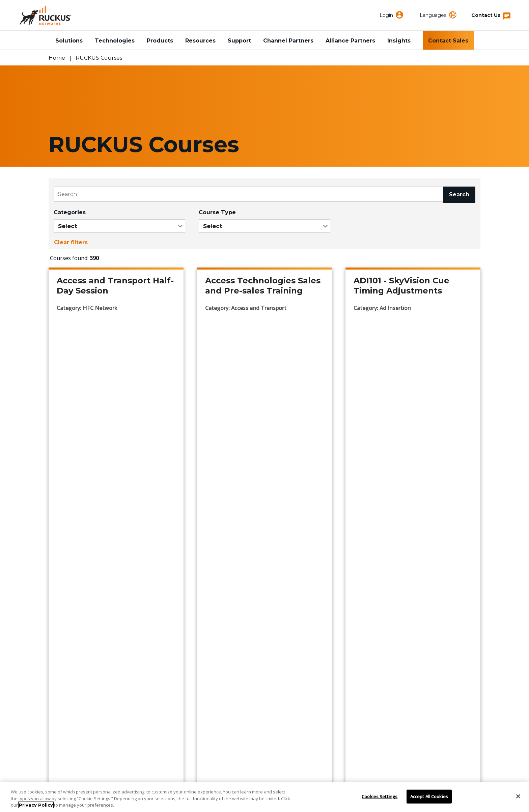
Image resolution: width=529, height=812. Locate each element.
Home (57, 58)
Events (207, 647)
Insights (399, 41)
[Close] (518, 796)
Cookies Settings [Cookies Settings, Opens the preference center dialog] (380, 796)
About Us (210, 627)
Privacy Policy (36, 805)
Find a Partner (69, 647)
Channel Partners (288, 41)
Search (459, 194)
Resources (200, 41)
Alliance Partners (350, 41)
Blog (204, 666)
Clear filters (71, 242)
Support (239, 41)
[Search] (248, 194)
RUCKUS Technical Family (383, 627)
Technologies (115, 41)
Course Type (217, 212)
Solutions (69, 41)
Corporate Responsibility (233, 637)
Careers (208, 676)
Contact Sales (448, 41)
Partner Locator (71, 656)
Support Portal (70, 637)
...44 (285, 537)
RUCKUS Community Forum (385, 637)
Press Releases (219, 656)
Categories (70, 212)
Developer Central (372, 647)
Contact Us (64, 627)
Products (160, 41)
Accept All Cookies (429, 796)
